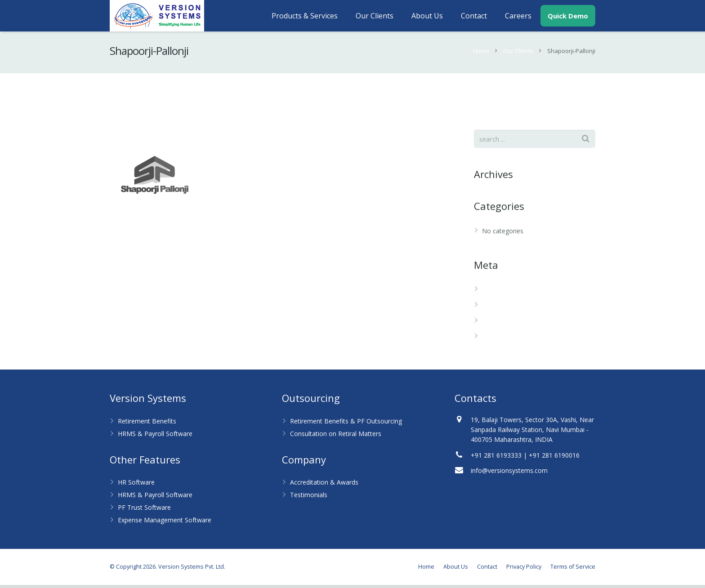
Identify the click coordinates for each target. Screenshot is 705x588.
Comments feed (506, 324)
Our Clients (518, 54)
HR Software (136, 485)
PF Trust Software (144, 510)
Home (481, 54)
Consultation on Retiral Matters (336, 437)
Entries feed (499, 308)
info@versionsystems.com (509, 474)
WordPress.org (504, 340)
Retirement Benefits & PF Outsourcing (346, 424)
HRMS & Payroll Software (155, 437)
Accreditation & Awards (324, 485)
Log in (491, 292)
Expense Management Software (165, 523)
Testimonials (309, 498)
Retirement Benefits (147, 424)
